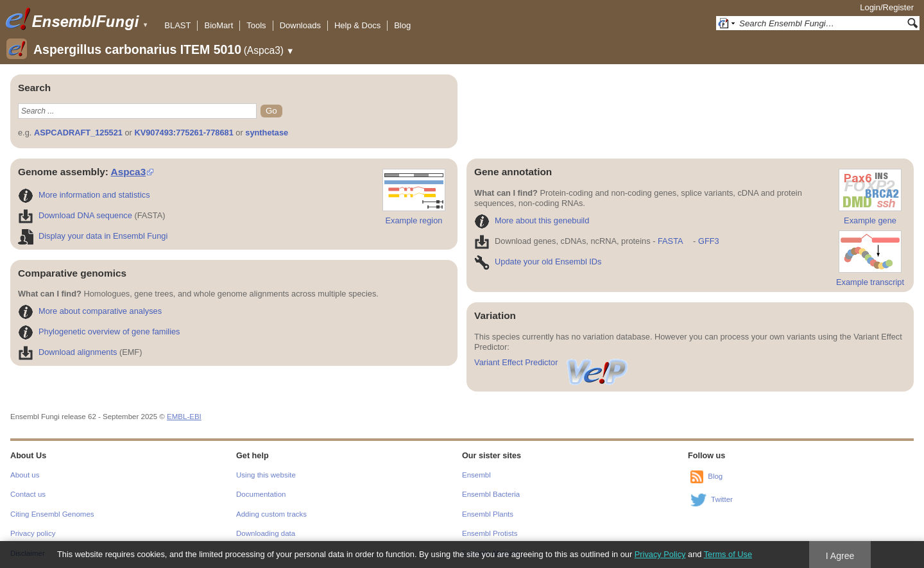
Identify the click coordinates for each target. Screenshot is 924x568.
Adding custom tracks (271, 514)
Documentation (261, 494)
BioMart (218, 25)
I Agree (840, 556)
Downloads (300, 25)
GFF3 (708, 241)
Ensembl (476, 475)
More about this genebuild (532, 220)
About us (25, 475)
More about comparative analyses (90, 311)
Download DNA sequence (75, 215)
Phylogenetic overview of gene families (99, 331)
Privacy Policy (660, 554)
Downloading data (266, 533)
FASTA (670, 241)
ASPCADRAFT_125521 (78, 133)
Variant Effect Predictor (552, 362)
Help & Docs (357, 25)
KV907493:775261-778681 (184, 133)
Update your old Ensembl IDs (538, 262)
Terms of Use (728, 554)
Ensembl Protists (490, 533)
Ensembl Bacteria (491, 494)
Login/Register (887, 7)
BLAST (177, 25)
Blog (402, 25)
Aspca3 (129, 172)
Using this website (266, 475)
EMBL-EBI (184, 417)
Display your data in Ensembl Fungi (93, 236)
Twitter (722, 499)
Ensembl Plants (488, 514)
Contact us (28, 494)
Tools (256, 25)
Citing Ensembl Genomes (52, 514)
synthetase (267, 133)
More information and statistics (84, 195)
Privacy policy (33, 533)
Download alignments (67, 352)
